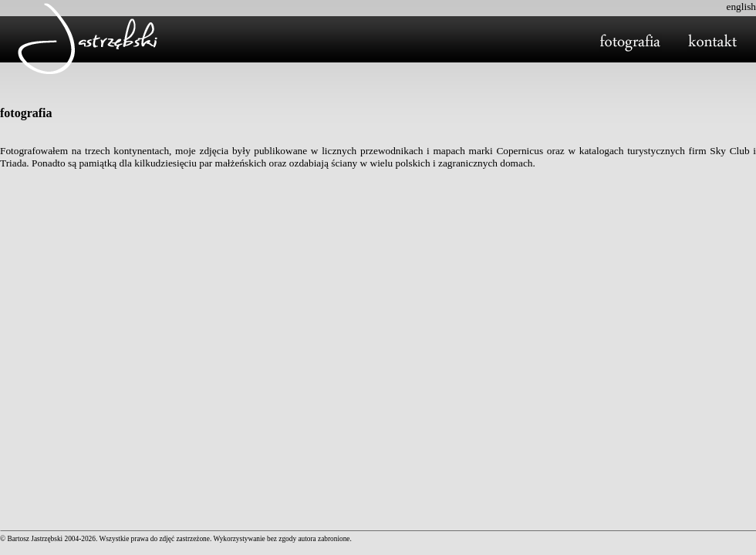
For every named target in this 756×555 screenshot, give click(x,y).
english (741, 7)
